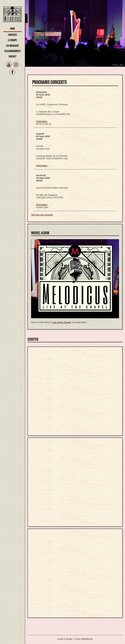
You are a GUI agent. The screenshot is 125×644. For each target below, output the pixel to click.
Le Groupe (12, 40)
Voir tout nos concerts (42, 215)
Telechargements (12, 51)
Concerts (12, 35)
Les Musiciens (12, 46)
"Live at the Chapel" (61, 322)
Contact (12, 57)
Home (12, 29)
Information (42, 121)
